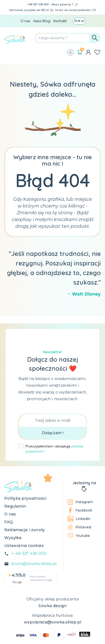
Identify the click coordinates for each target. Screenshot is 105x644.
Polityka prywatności (25, 498)
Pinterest (80, 527)
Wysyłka (13, 538)
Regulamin (15, 506)
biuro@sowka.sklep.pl (34, 563)
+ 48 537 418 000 (29, 553)
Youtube (79, 535)
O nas (25, 21)
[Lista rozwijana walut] (79, 21)
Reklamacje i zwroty (25, 530)
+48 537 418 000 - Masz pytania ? (53, 4)
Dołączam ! (53, 433)
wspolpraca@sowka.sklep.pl (53, 622)
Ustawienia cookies (24, 546)
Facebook (80, 510)
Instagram (80, 502)
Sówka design (53, 606)
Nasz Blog (42, 21)
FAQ (9, 522)
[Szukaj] (68, 38)
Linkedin (79, 519)
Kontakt (60, 21)
